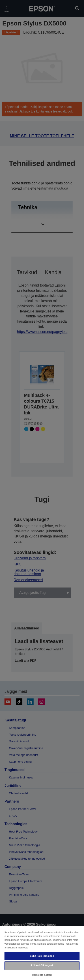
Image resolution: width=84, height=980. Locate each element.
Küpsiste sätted (42, 975)
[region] (42, 953)
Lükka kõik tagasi (42, 965)
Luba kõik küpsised (42, 956)
